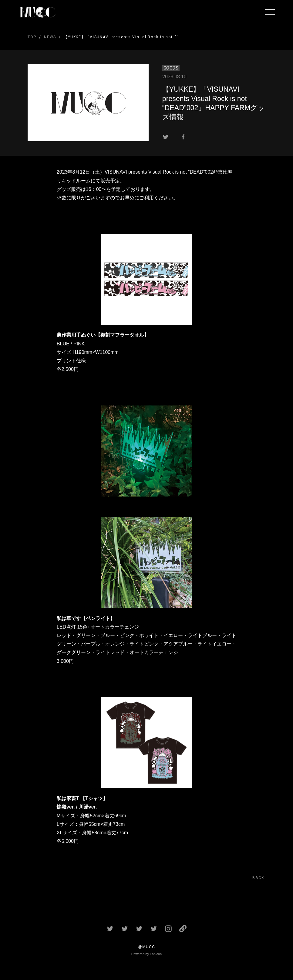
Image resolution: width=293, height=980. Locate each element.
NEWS (50, 37)
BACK (258, 878)
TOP (32, 37)
